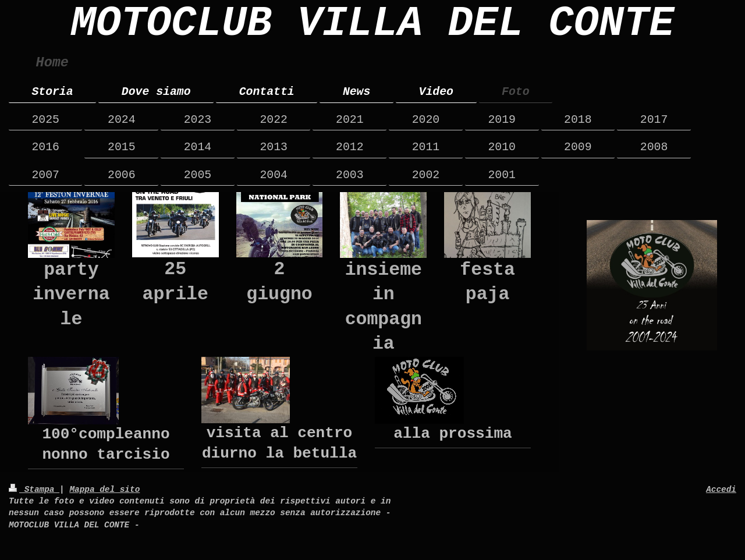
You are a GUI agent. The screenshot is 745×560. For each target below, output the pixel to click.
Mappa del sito (104, 490)
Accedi (721, 490)
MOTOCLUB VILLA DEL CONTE (373, 24)
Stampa (34, 490)
